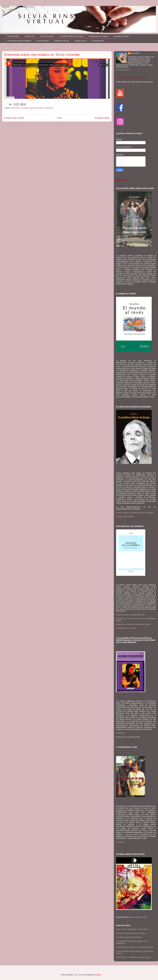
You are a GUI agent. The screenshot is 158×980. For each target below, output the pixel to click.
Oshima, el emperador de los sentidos (131, 933)
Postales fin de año (62, 41)
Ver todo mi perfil (123, 70)
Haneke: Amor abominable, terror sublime (132, 929)
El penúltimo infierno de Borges (71, 36)
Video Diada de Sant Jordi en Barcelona (134, 82)
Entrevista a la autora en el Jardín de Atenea (133, 624)
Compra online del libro (125, 516)
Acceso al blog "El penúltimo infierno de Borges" (135, 513)
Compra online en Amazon (126, 628)
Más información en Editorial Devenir (130, 615)
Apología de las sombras (98, 36)
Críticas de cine (80, 41)
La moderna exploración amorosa (129, 937)
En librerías (121, 733)
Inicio (59, 118)
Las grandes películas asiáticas (19, 41)
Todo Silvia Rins (13, 36)
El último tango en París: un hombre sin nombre (135, 947)
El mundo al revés (47, 36)
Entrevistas (15, 108)
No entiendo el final (139, 917)
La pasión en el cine (121, 36)
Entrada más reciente (14, 118)
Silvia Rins (49, 108)
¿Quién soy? (30, 36)
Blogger (98, 975)
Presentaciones (98, 41)
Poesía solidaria (43, 41)
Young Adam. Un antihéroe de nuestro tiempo (134, 957)
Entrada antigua (102, 118)
